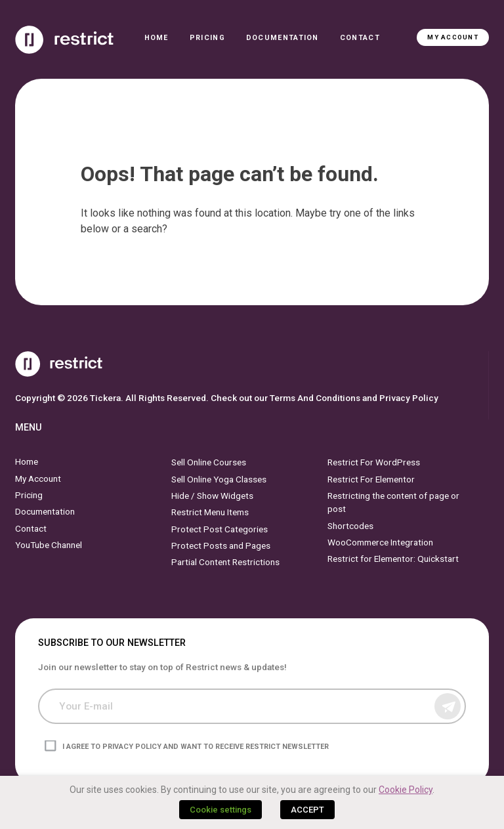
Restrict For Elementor (371, 478)
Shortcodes (350, 525)
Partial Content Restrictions (225, 562)
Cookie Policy (406, 790)
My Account (452, 37)
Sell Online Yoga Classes (219, 478)
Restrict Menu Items (210, 512)
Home (157, 38)
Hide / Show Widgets (212, 496)
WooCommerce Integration (380, 542)
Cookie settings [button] (220, 810)
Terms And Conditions (315, 398)
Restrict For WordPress (374, 462)
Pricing (207, 38)
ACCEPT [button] (307, 810)
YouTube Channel (49, 545)
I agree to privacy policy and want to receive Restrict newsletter (196, 747)
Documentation (283, 38)
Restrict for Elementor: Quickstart (393, 559)
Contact (360, 38)
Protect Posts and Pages (221, 545)
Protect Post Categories (220, 528)
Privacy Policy (409, 398)
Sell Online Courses (209, 462)
